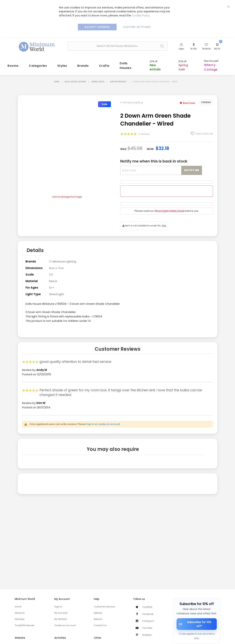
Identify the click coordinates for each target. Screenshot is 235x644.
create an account (109, 421)
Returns (98, 619)
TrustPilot (147, 607)
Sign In (58, 607)
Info (164, 224)
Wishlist (206, 49)
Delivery (98, 613)
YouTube (147, 628)
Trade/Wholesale (24, 625)
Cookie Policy (141, 15)
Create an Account (65, 625)
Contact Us (100, 625)
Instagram (148, 621)
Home (57, 80)
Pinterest (147, 635)
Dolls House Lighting (75, 80)
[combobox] (118, 46)
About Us (20, 613)
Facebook (148, 614)
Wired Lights (98, 80)
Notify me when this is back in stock (154, 159)
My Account (61, 613)
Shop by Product (118, 80)
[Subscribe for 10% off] (197, 624)
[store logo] (37, 46)
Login (181, 49)
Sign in (90, 421)
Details (35, 248)
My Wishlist (60, 619)
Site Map (19, 619)
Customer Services (104, 607)
